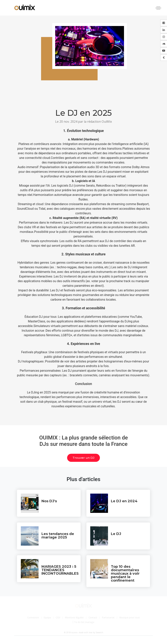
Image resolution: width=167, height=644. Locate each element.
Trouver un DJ (83, 458)
